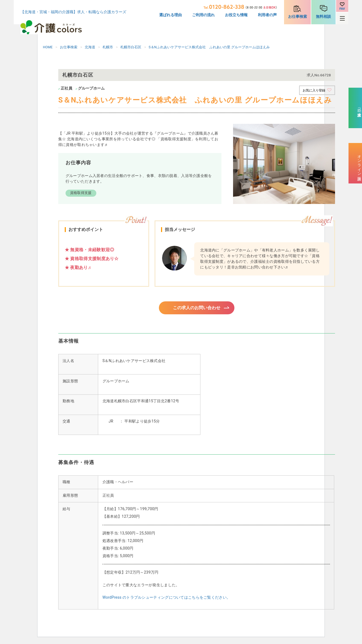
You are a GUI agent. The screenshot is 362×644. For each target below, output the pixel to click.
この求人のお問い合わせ (197, 309)
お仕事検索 (298, 17)
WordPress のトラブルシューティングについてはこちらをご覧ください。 (166, 599)
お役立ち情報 (236, 15)
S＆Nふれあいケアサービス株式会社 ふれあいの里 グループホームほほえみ (209, 47)
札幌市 (108, 47)
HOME (48, 47)
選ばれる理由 (170, 15)
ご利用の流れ (203, 15)
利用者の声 (267, 15)
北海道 (90, 47)
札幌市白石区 (131, 47)
